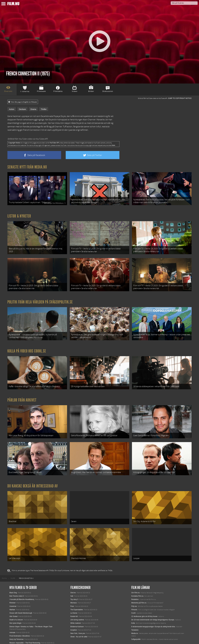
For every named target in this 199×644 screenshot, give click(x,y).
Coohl (133, 603)
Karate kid (74, 606)
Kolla (133, 613)
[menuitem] (4, 568)
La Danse (74, 603)
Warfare (12, 599)
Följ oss (134, 596)
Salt (72, 586)
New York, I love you (78, 623)
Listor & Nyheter (19, 215)
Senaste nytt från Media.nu (27, 167)
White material (76, 613)
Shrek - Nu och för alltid (79, 626)
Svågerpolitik (136, 629)
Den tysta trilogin (15, 613)
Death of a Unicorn (16, 609)
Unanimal (13, 596)
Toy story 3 (74, 589)
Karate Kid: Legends (17, 639)
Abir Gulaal (13, 606)
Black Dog (13, 582)
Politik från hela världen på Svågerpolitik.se (40, 298)
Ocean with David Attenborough (21, 603)
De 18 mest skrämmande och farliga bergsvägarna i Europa (153, 609)
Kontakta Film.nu (137, 586)
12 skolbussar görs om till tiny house (144, 606)
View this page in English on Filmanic (23, 102)
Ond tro (73, 582)
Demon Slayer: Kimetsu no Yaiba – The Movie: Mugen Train (31, 616)
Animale (12, 622)
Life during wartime (77, 609)
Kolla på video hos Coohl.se (27, 346)
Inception (74, 620)
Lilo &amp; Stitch (16, 636)
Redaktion (135, 589)
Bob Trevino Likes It (17, 586)
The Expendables (77, 599)
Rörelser (12, 592)
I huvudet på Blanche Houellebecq (22, 589)
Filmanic (134, 599)
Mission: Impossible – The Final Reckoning (25, 632)
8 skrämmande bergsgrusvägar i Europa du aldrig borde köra (153, 616)
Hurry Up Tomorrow (16, 629)
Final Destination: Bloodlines (20, 626)
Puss (72, 596)
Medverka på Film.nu (139, 592)
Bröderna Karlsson (77, 616)
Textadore (135, 620)
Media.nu (135, 623)
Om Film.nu (135, 582)
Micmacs (74, 592)
